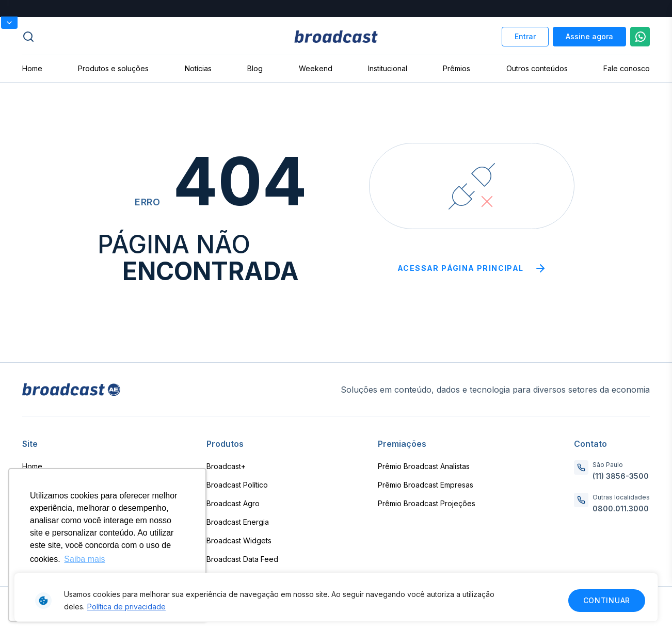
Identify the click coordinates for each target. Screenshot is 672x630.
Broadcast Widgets (239, 540)
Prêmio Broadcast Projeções (427, 503)
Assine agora (589, 36)
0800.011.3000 (621, 508)
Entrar (525, 36)
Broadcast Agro (233, 503)
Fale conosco (627, 68)
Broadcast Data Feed (242, 559)
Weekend (316, 68)
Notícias (198, 68)
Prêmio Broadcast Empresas (426, 485)
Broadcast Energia (238, 522)
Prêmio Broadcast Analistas (424, 466)
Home (32, 68)
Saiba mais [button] (84, 559)
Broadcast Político (237, 485)
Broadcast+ (226, 466)
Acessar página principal (472, 268)
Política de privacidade (126, 607)
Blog (255, 68)
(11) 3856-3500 (621, 476)
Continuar (607, 600)
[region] (336, 597)
